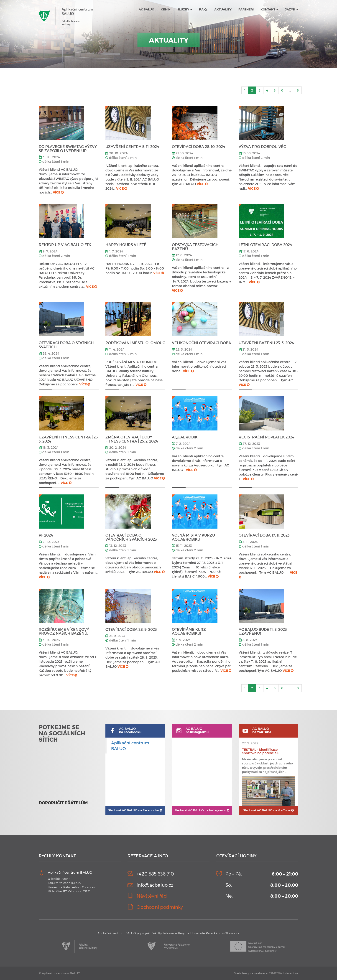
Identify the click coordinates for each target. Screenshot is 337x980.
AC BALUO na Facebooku (135, 810)
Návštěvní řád (152, 896)
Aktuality (223, 9)
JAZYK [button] (292, 9)
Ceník (166, 9)
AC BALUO (146, 9)
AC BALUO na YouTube (268, 810)
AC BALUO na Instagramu (202, 810)
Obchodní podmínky (160, 907)
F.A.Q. (203, 9)
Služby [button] (185, 9)
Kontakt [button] (269, 9)
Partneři (246, 9)
